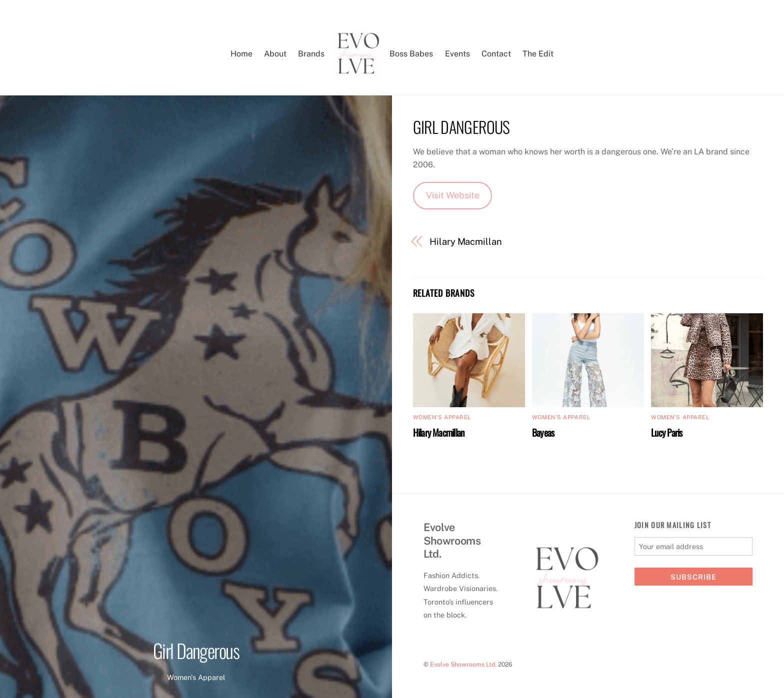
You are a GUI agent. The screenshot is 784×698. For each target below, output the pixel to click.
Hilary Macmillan (466, 242)
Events (457, 54)
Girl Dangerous (196, 650)
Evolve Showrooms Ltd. (463, 664)
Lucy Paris (666, 432)
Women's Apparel (196, 677)
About (275, 54)
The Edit (538, 54)
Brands (311, 54)
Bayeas (543, 432)
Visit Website (453, 195)
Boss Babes (411, 54)
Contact (496, 54)
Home (241, 54)
